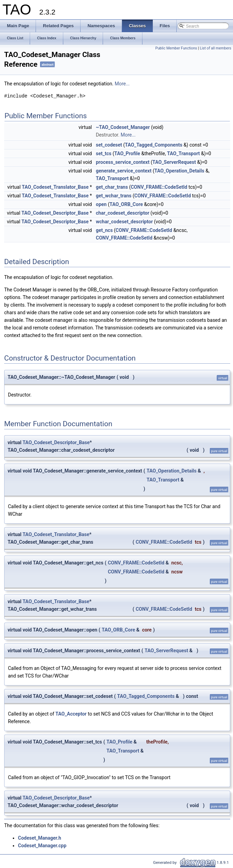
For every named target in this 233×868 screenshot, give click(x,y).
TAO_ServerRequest (174, 162)
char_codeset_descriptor (123, 213)
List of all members (216, 48)
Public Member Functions (176, 48)
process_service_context (123, 162)
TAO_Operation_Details (179, 171)
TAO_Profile (127, 153)
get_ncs (104, 230)
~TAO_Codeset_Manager (123, 127)
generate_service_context (124, 171)
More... (122, 84)
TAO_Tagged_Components (153, 145)
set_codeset (109, 145)
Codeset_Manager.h (40, 838)
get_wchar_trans (114, 196)
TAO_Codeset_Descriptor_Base (55, 213)
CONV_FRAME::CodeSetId (159, 187)
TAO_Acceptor (71, 714)
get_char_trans (112, 187)
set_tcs (104, 153)
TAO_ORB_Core (126, 204)
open (101, 204)
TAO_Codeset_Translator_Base (55, 187)
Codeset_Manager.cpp (42, 846)
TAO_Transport (183, 153)
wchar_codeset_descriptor (124, 222)
